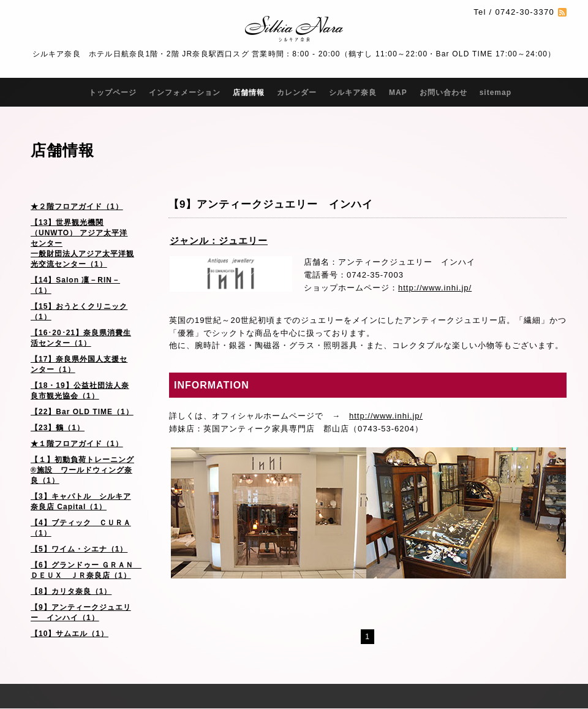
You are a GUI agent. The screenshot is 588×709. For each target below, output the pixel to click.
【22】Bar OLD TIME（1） (82, 412)
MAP (398, 93)
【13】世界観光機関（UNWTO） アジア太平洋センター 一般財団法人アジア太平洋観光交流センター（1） (82, 243)
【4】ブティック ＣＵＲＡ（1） (81, 528)
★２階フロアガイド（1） (77, 207)
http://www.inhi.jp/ (435, 288)
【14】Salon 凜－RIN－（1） (75, 285)
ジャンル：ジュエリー (219, 241)
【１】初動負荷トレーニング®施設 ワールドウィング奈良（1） (82, 470)
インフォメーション (185, 93)
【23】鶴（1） (58, 428)
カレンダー (297, 93)
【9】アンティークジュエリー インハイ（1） (81, 612)
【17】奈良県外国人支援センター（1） (79, 364)
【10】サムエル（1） (70, 634)
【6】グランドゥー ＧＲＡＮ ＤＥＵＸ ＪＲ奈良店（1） (86, 570)
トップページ (113, 93)
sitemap (496, 93)
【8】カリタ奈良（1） (71, 591)
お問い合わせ (443, 93)
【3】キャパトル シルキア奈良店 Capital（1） (81, 502)
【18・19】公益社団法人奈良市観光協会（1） (80, 391)
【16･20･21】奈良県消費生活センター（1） (81, 338)
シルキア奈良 (353, 93)
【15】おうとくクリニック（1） (79, 312)
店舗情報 (249, 93)
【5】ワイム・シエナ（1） (79, 549)
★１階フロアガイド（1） (77, 444)
